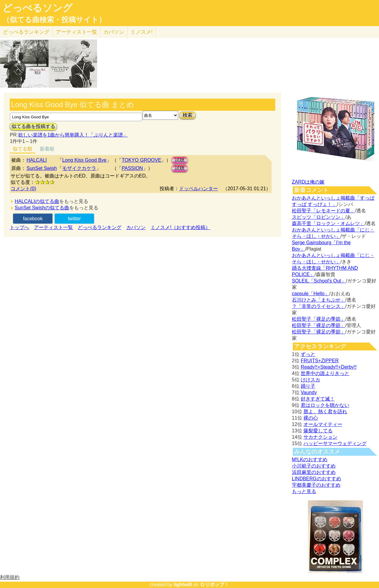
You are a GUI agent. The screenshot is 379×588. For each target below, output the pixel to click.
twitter (74, 219)
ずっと (308, 354)
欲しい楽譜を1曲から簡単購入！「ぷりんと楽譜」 (73, 135)
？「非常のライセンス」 (319, 306)
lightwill (183, 585)
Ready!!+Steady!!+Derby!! (329, 367)
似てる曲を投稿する (33, 126)
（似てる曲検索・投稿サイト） (54, 20)
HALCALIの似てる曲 (37, 201)
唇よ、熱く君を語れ (325, 412)
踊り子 (308, 386)
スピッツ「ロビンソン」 (319, 217)
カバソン (114, 32)
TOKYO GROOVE (141, 160)
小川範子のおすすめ (314, 466)
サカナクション (320, 437)
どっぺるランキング (100, 227)
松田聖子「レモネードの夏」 (323, 211)
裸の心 (311, 418)
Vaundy (309, 392)
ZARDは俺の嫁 (308, 182)
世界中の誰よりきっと (325, 373)
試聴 (180, 160)
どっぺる (26, 32)
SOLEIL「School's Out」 (319, 281)
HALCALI (37, 160)
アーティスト (76, 32)
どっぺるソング (37, 8)
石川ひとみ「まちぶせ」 (319, 300)
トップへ (19, 227)
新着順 (47, 149)
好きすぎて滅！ (318, 399)
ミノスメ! (142, 32)
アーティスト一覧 (53, 227)
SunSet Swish (42, 168)
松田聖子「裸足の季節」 (319, 319)
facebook (33, 219)
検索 (188, 115)
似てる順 (22, 149)
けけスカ (310, 380)
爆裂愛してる (318, 431)
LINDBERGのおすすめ (316, 479)
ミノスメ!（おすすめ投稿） (180, 227)
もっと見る (304, 491)
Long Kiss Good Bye (84, 160)
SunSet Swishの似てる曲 (42, 208)
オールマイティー (323, 424)
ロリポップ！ (215, 585)
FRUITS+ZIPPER (320, 361)
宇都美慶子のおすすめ (316, 485)
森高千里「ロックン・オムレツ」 (328, 223)
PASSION (132, 168)
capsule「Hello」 (311, 294)
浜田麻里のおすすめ (314, 472)
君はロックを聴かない (325, 405)
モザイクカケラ (79, 168)
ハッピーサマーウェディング (335, 443)
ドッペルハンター (198, 189)
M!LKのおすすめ (310, 460)
